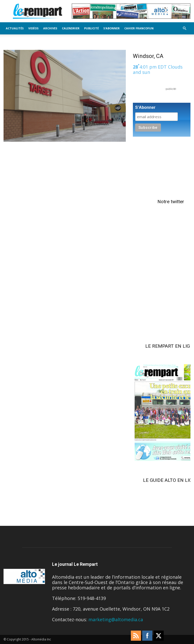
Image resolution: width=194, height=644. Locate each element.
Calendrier (71, 28)
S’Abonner (112, 28)
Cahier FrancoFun (139, 28)
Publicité (91, 28)
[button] (184, 28)
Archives (50, 28)
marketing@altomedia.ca (116, 619)
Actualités (15, 28)
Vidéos (33, 28)
